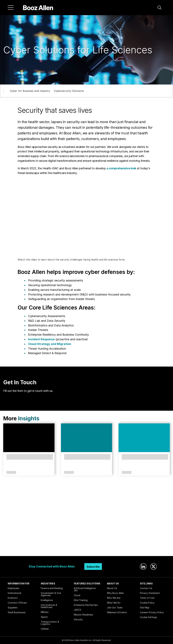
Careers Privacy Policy (152, 612)
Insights (29, 418)
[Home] (38, 8)
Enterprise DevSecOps (86, 605)
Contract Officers (17, 603)
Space (44, 617)
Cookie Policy (147, 603)
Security (78, 619)
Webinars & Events (117, 612)
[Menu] (11, 8)
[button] (159, 8)
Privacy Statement (150, 593)
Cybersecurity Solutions (69, 91)
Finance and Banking (52, 588)
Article (11, 473)
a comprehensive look (121, 168)
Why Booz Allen (115, 593)
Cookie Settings (148, 617)
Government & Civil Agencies (51, 594)
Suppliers (13, 608)
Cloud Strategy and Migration (50, 344)
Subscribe (93, 567)
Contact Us (146, 588)
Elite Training (81, 600)
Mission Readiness (84, 615)
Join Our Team (115, 608)
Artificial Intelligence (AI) (85, 589)
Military (45, 612)
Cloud (77, 595)
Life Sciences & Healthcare (49, 606)
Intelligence (47, 600)
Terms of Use (147, 598)
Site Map (145, 608)
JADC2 (78, 610)
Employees (13, 588)
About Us (112, 588)
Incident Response (41, 339)
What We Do (114, 603)
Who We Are (114, 598)
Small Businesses (17, 612)
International (14, 593)
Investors (13, 598)
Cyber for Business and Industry (30, 91)
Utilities (45, 629)
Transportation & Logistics (50, 623)
